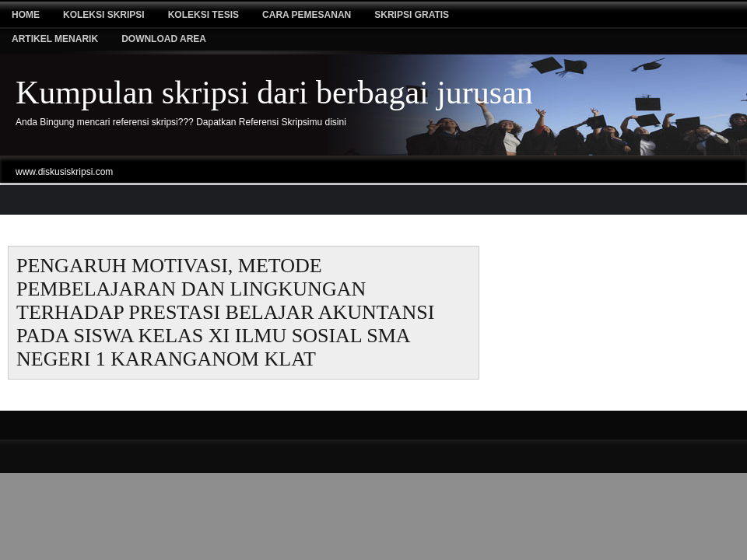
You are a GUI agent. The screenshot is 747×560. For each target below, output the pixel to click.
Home (26, 15)
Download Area (164, 39)
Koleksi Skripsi (104, 15)
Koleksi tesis (203, 15)
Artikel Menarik (55, 39)
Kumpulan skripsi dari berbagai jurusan (274, 93)
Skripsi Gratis (412, 15)
